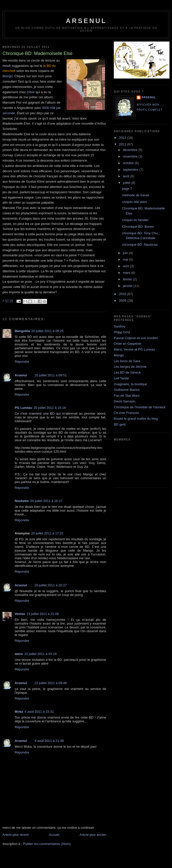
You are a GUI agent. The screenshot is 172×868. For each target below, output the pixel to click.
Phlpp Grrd (122, 332)
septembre (131, 170)
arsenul (86, 21)
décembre (131, 150)
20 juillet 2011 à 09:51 (50, 375)
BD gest (120, 424)
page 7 (127, 189)
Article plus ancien (93, 835)
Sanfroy (120, 326)
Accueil (54, 835)
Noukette (22, 501)
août (127, 176)
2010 (123, 294)
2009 (123, 301)
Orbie (31, 92)
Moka (19, 712)
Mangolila (22, 331)
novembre (131, 156)
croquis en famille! (135, 220)
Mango (8, 76)
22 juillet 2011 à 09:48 (50, 683)
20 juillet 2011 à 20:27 (50, 585)
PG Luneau (23, 408)
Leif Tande (121, 378)
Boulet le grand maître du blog (136, 419)
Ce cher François (126, 413)
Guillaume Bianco (127, 390)
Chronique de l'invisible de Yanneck (140, 407)
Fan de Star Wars (127, 396)
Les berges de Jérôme (130, 367)
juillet (127, 183)
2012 (123, 138)
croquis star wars (134, 202)
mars (127, 273)
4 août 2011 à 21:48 (49, 741)
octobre (129, 163)
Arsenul (21, 375)
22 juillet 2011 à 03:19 (41, 654)
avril (126, 266)
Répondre (22, 362)
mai (126, 259)
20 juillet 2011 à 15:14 (50, 408)
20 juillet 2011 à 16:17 (46, 501)
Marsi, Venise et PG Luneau (134, 349)
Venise (20, 614)
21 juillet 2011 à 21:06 (43, 614)
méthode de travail (135, 195)
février (128, 279)
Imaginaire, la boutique (131, 384)
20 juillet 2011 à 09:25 (47, 331)
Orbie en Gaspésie (127, 344)
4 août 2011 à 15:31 (39, 712)
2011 (123, 144)
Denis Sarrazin (125, 401)
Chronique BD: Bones (138, 227)
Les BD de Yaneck (127, 372)
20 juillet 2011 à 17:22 (47, 533)
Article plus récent (16, 835)
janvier (128, 286)
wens (19, 654)
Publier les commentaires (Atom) (47, 844)
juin (126, 253)
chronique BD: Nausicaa (140, 245)
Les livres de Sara (127, 361)
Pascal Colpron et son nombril (136, 338)
